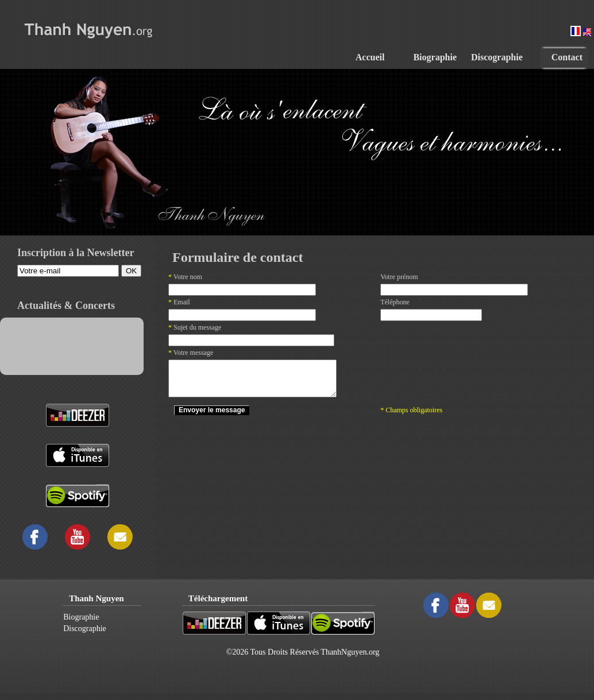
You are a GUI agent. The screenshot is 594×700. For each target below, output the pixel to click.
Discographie (85, 629)
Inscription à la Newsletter (76, 253)
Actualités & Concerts (66, 305)
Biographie (81, 617)
